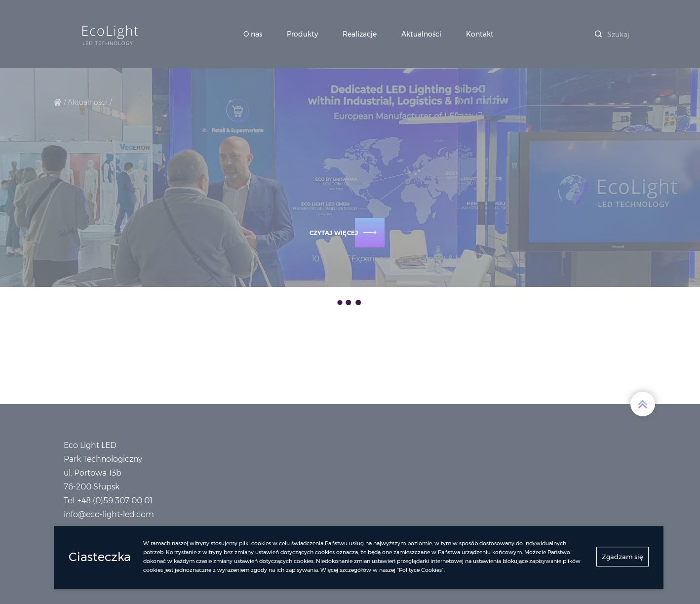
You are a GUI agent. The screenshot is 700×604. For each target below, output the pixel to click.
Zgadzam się (622, 559)
